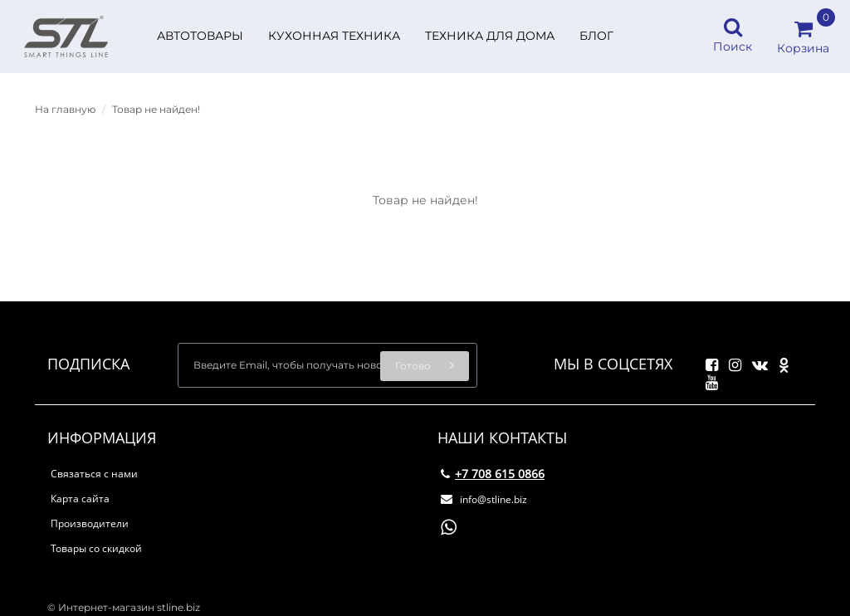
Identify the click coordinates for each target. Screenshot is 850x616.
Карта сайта (80, 499)
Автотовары (200, 36)
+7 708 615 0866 (493, 474)
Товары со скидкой (96, 548)
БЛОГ (596, 36)
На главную (65, 109)
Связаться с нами (94, 474)
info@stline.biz (484, 499)
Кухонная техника (334, 36)
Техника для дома (490, 36)
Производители (90, 523)
